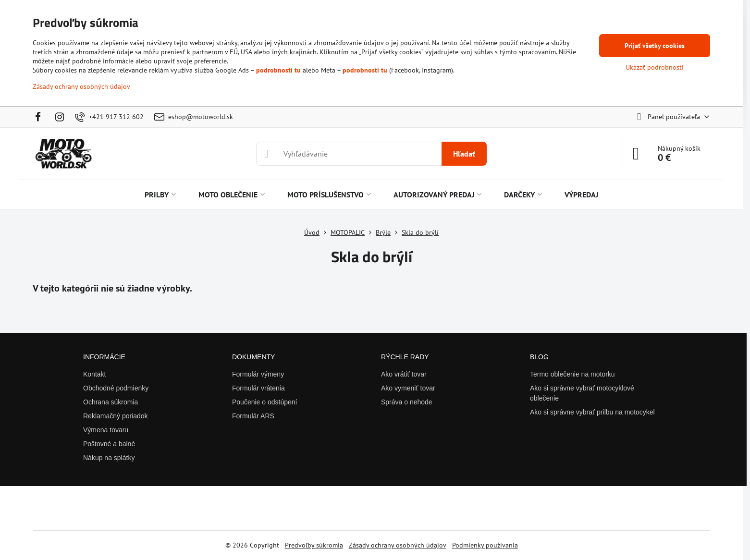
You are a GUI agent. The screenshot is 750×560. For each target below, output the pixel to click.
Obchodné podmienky (116, 388)
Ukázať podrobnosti (655, 67)
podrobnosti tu (278, 70)
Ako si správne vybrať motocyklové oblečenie (582, 393)
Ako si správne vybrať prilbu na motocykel (592, 412)
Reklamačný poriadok (116, 416)
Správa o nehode (407, 402)
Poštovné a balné (109, 444)
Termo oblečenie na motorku (572, 374)
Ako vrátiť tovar (404, 374)
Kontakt (94, 374)
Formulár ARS (253, 416)
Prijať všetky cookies (655, 46)
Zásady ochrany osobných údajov (398, 545)
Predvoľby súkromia (314, 545)
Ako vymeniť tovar (408, 388)
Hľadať (464, 154)
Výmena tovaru (106, 430)
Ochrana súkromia (111, 402)
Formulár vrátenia (258, 388)
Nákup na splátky (109, 458)
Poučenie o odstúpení (264, 402)
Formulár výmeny (258, 374)
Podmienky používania (485, 545)
